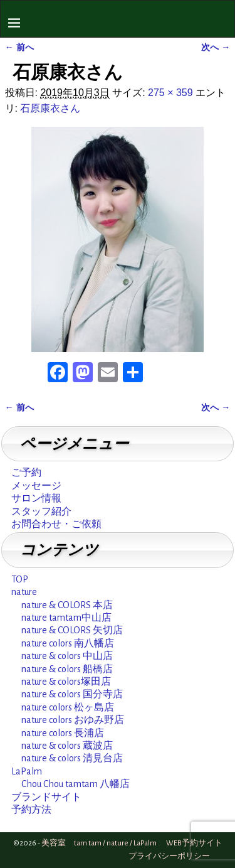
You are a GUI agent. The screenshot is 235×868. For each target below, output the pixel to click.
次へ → (216, 47)
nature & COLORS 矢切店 (72, 630)
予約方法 (31, 810)
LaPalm (27, 771)
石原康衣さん (50, 108)
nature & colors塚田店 (66, 682)
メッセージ (36, 486)
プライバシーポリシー (169, 856)
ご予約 (26, 473)
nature (24, 592)
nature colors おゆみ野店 (73, 720)
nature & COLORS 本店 (67, 605)
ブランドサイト (46, 797)
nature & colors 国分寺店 (72, 694)
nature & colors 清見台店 (72, 758)
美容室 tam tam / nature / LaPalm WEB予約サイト (132, 843)
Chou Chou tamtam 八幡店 (76, 784)
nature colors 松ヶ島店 (68, 707)
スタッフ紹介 (41, 512)
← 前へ (19, 47)
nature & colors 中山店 (67, 656)
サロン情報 (36, 498)
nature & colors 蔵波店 (67, 746)
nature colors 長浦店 (63, 733)
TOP (20, 579)
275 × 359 (170, 93)
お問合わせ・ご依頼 (56, 524)
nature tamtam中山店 (66, 618)
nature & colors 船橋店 (67, 669)
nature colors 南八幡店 (68, 643)
